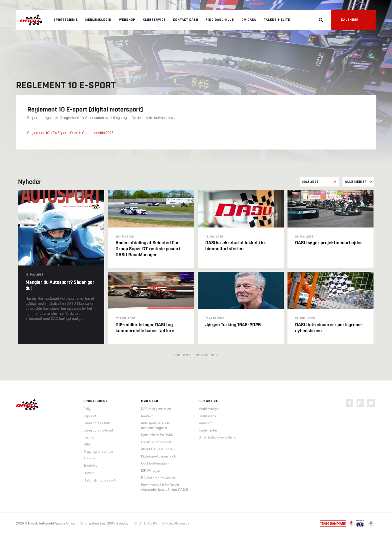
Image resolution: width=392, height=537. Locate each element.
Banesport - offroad (98, 431)
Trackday (90, 466)
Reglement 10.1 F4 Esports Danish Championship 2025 (70, 133)
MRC (87, 445)
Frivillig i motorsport (156, 442)
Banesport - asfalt (97, 423)
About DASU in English (158, 449)
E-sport (89, 459)
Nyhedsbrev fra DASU (157, 435)
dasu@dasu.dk (178, 524)
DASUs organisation (156, 409)
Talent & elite (277, 20)
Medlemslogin (98, 20)
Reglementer (208, 431)
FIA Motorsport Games (158, 478)
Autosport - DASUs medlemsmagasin (155, 426)
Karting (89, 438)
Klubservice (154, 20)
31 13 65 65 (148, 524)
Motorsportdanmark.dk (158, 457)
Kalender (350, 20)
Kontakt (147, 416)
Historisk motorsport (99, 481)
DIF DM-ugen (150, 471)
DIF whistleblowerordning (217, 438)
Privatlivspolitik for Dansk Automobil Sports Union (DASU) (164, 487)
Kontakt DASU (186, 20)
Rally (87, 409)
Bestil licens (207, 416)
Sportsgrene (66, 20)
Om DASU (249, 20)
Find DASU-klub (220, 20)
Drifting (89, 473)
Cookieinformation (155, 464)
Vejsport (90, 416)
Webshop (127, 20)
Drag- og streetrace (98, 452)
